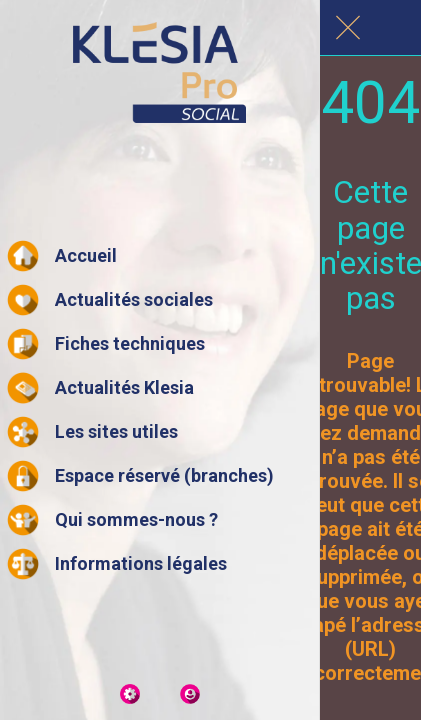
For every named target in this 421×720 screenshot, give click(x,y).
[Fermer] (348, 28)
